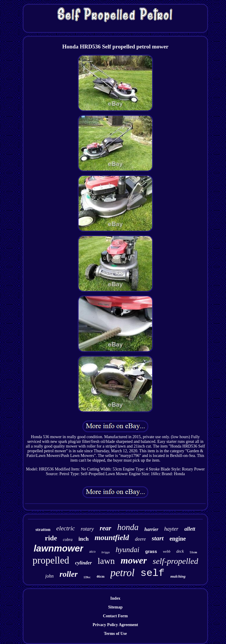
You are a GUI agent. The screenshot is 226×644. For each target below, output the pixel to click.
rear (106, 528)
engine (178, 539)
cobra (68, 540)
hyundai (128, 550)
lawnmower (58, 548)
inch (84, 539)
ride (51, 538)
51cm (193, 552)
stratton (43, 529)
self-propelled (175, 561)
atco (92, 551)
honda (128, 527)
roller (69, 574)
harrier (151, 529)
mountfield (112, 538)
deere (140, 539)
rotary (87, 529)
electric (65, 528)
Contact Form (115, 616)
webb (167, 551)
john (49, 576)
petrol (122, 573)
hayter (171, 529)
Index (115, 598)
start (158, 538)
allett (190, 529)
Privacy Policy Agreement (115, 625)
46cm (100, 576)
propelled (51, 560)
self (152, 573)
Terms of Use (115, 634)
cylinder (83, 563)
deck (180, 551)
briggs (106, 552)
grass (151, 551)
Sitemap (115, 607)
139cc (87, 577)
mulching (178, 576)
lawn (106, 561)
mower (134, 560)
